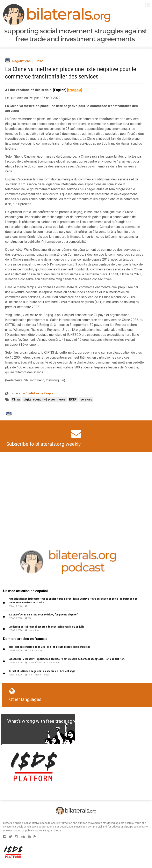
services (86, 399)
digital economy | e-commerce (45, 399)
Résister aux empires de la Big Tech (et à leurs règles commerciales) (50, 647)
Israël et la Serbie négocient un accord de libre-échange (42, 671)
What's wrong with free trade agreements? (51, 721)
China (39, 61)
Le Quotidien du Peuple (37, 393)
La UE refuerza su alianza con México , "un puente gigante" (43, 615)
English (60, 90)
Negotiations (21, 61)
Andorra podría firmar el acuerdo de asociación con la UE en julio (47, 627)
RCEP (73, 399)
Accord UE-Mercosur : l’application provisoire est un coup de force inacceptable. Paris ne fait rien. (67, 659)
